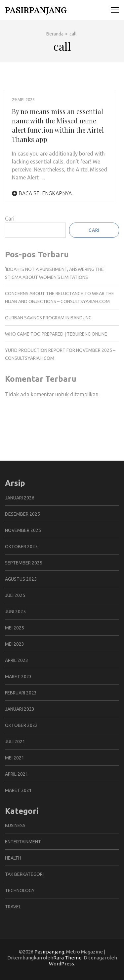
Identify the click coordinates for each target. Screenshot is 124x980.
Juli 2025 (15, 595)
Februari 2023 (21, 693)
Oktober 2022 (21, 725)
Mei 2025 (15, 628)
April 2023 (17, 660)
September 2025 (24, 563)
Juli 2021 (15, 742)
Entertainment (23, 842)
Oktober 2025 (21, 547)
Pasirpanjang (36, 10)
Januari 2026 (20, 498)
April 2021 (17, 774)
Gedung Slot (20, 416)
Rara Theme (67, 958)
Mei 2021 (15, 758)
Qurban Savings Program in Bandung (48, 318)
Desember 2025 (22, 514)
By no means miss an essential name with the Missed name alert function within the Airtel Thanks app (58, 125)
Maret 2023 (18, 677)
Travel (13, 907)
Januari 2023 (20, 709)
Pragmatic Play (23, 424)
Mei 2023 (15, 644)
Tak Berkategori (24, 874)
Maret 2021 (18, 790)
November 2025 (23, 530)
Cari (10, 219)
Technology (20, 890)
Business (15, 825)
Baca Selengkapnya (42, 193)
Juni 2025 (15, 612)
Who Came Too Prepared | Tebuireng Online (56, 334)
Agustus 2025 (21, 579)
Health (13, 858)
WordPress (62, 964)
